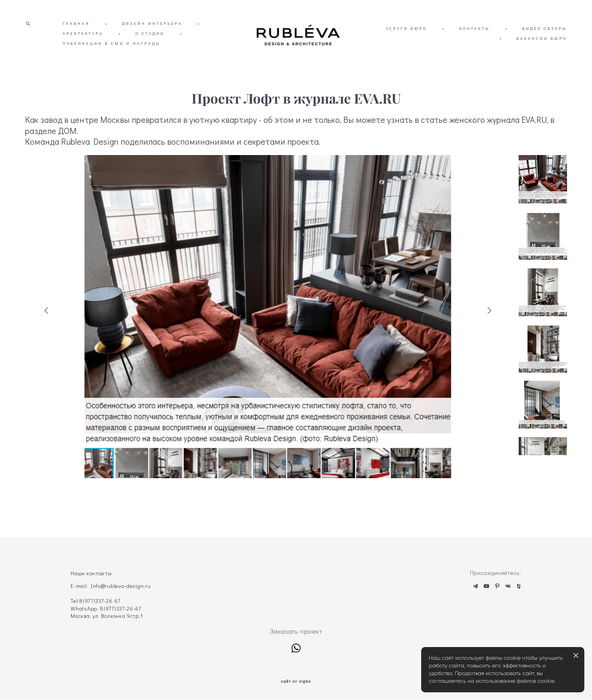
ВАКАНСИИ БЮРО (542, 50)
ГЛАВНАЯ (76, 35)
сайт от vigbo (296, 682)
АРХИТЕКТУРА (100, 45)
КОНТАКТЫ (535, 40)
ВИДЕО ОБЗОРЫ (462, 50)
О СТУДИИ (167, 45)
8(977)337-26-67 (100, 601)
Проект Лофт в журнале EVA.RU (296, 122)
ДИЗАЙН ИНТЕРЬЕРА (152, 35)
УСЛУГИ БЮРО (467, 40)
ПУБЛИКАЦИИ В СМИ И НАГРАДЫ (128, 55)
